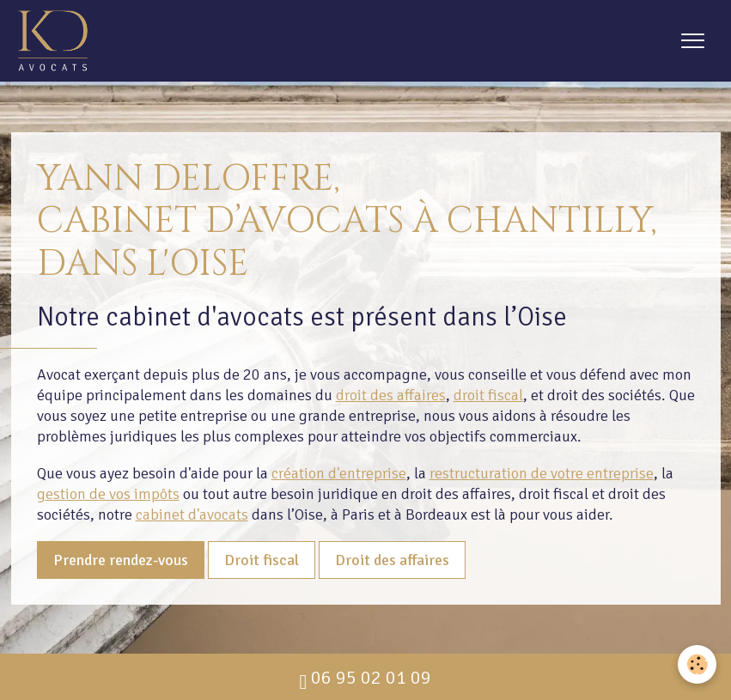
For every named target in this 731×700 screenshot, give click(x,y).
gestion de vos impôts (108, 494)
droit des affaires (391, 395)
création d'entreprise (339, 473)
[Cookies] (697, 664)
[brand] (57, 41)
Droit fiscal (262, 560)
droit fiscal (488, 395)
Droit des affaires (392, 560)
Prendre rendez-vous (121, 560)
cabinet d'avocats (192, 514)
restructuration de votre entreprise (542, 473)
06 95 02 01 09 (366, 678)
